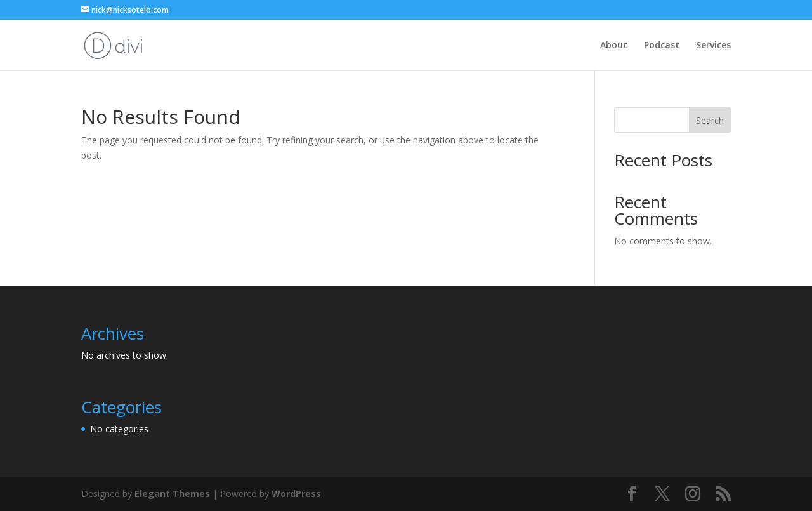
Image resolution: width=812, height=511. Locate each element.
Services (713, 46)
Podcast (662, 46)
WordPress (296, 494)
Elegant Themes (172, 494)
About (614, 46)
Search (710, 120)
